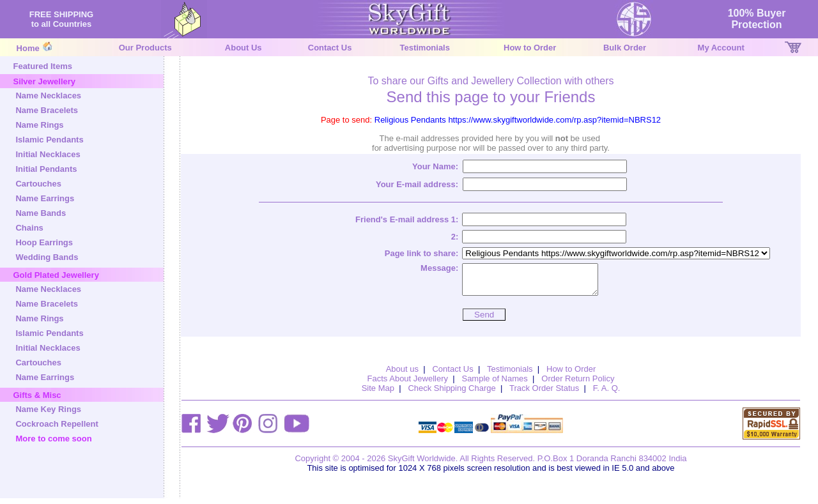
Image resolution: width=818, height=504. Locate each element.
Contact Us (330, 48)
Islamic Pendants (49, 140)
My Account (721, 48)
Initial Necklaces (48, 154)
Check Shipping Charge (451, 394)
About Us (243, 48)
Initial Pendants (46, 169)
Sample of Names (494, 384)
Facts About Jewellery (408, 384)
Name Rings (39, 125)
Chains (29, 228)
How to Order (530, 48)
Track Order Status (544, 394)
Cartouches (38, 184)
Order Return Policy (578, 384)
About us (402, 375)
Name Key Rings (48, 409)
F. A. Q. (607, 394)
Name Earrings (45, 198)
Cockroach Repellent (57, 424)
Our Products (145, 48)
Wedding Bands (47, 257)
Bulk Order (625, 48)
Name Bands (41, 213)
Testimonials (425, 48)
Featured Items (42, 66)
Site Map (378, 394)
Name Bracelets (47, 110)
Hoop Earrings (44, 242)
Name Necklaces (48, 95)
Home (28, 48)
